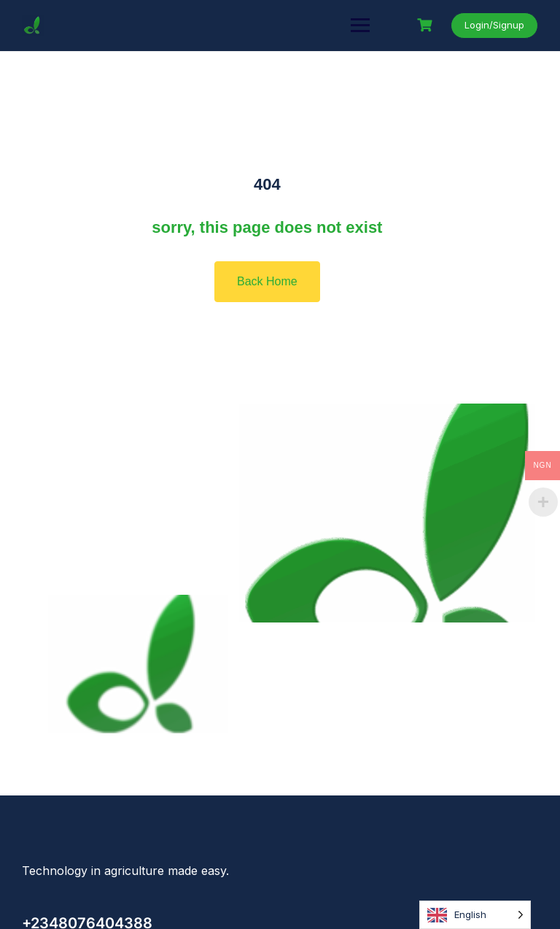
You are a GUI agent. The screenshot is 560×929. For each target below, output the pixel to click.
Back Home (267, 281)
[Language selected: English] (475, 915)
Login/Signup (494, 25)
